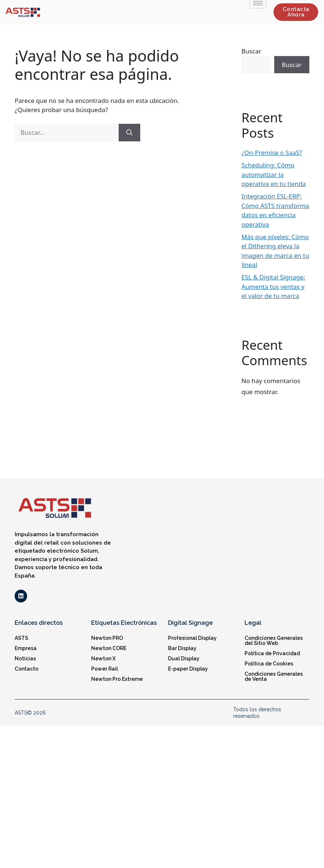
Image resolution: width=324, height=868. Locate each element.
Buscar (252, 51)
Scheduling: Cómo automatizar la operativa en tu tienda (274, 174)
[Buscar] (129, 133)
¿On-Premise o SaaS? (272, 153)
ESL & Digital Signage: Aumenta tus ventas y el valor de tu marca (273, 286)
